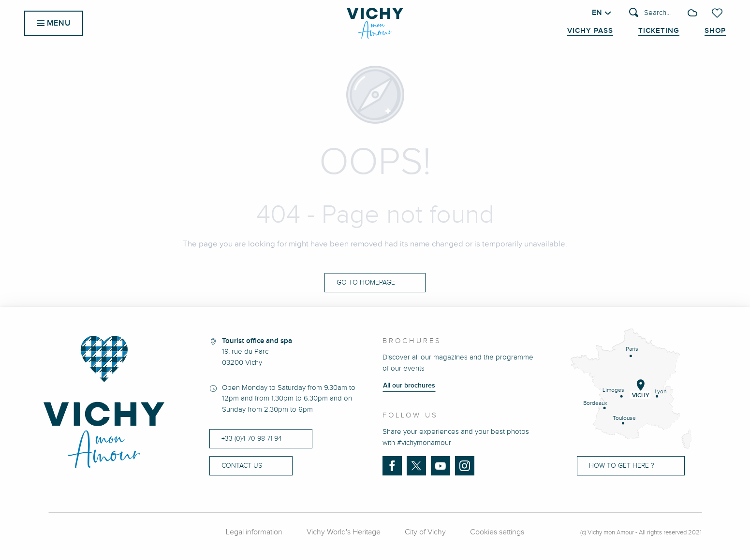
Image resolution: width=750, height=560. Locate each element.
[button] (650, 13)
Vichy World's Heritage (344, 532)
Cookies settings (497, 532)
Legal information (254, 532)
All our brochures (409, 386)
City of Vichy (425, 532)
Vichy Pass (590, 31)
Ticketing (659, 31)
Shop (715, 31)
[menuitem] (375, 23)
